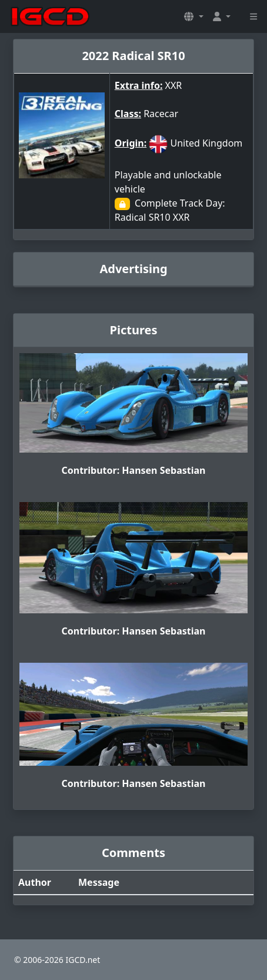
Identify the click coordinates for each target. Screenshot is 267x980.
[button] (193, 16)
